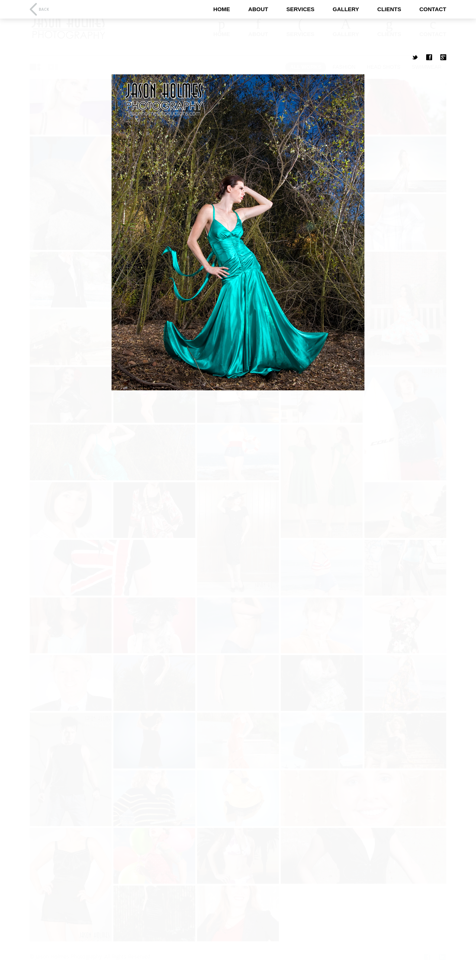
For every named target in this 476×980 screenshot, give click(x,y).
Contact (433, 9)
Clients (389, 9)
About (258, 9)
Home (222, 9)
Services (300, 9)
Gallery (346, 9)
